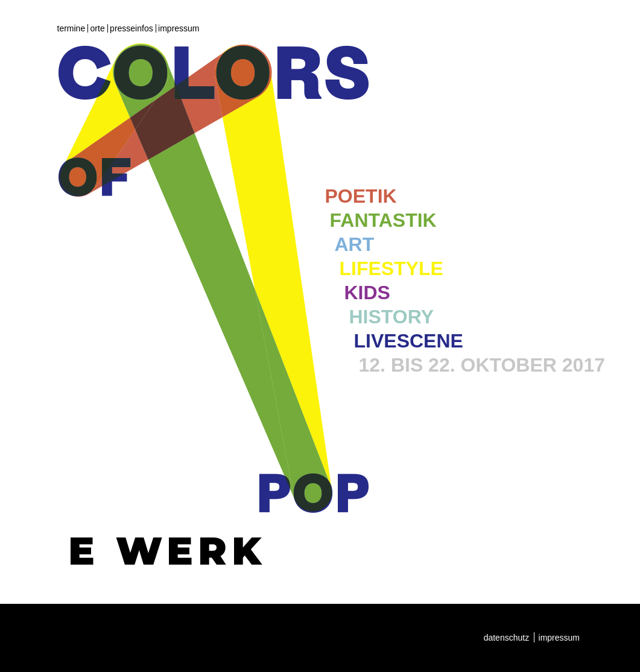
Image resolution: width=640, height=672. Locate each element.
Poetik (361, 196)
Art (355, 244)
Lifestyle (391, 268)
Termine (71, 28)
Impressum (179, 28)
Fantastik (383, 220)
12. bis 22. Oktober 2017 (482, 365)
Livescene (409, 341)
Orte (98, 28)
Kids (367, 293)
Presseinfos (131, 28)
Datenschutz (507, 638)
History (391, 317)
